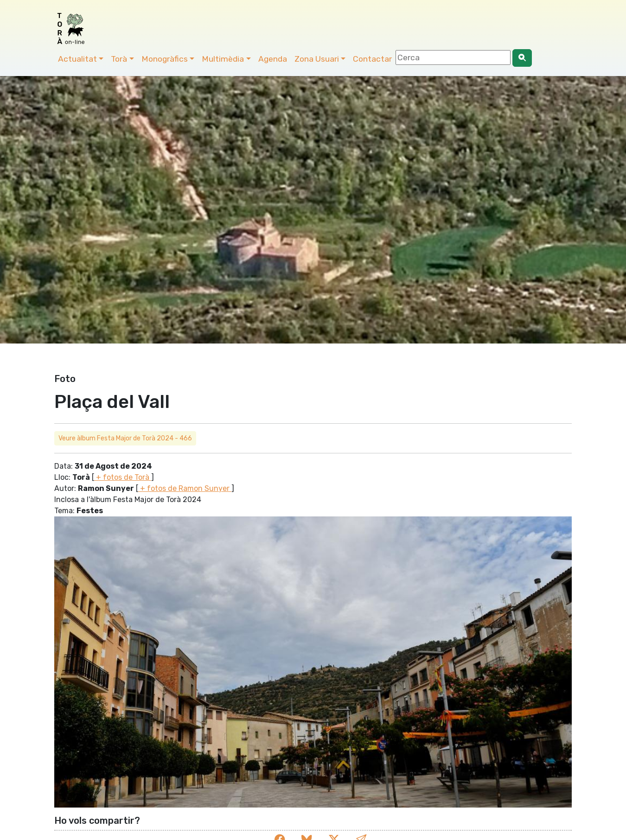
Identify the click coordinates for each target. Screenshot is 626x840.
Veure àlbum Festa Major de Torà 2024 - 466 (125, 438)
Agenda (273, 59)
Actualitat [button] (77, 59)
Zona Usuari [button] (317, 59)
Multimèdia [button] (223, 59)
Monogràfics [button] (165, 59)
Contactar (372, 59)
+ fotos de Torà (123, 477)
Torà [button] (119, 59)
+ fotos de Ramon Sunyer (185, 488)
